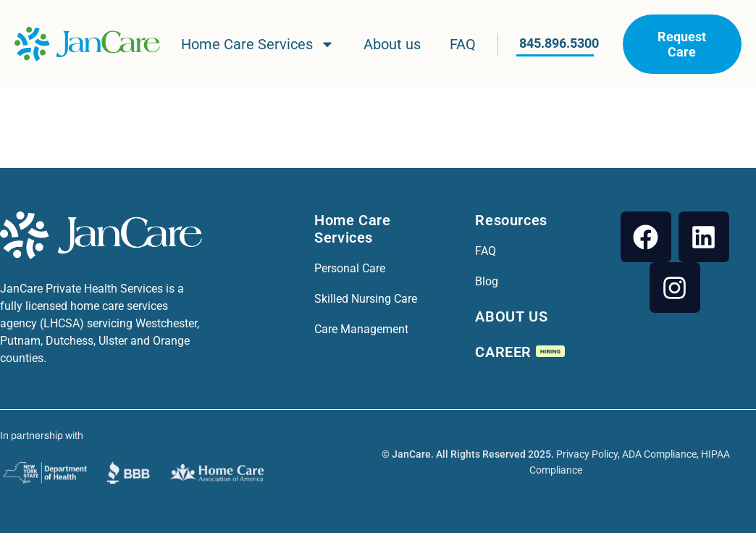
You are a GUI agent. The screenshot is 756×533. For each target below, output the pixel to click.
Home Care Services (258, 44)
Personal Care (350, 268)
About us (392, 44)
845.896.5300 (559, 43)
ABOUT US (511, 316)
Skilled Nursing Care (366, 299)
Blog (487, 281)
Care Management (361, 329)
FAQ (463, 44)
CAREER (520, 352)
